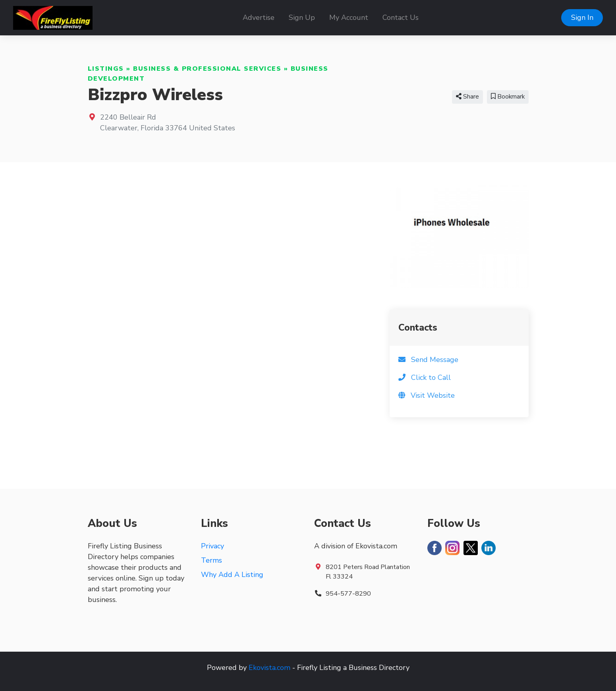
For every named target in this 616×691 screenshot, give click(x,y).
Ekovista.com (269, 668)
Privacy (212, 546)
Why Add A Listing (232, 575)
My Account (349, 17)
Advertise (259, 17)
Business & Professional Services (207, 69)
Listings (106, 69)
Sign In (582, 17)
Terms (211, 560)
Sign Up (302, 17)
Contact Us (401, 17)
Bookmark (508, 97)
